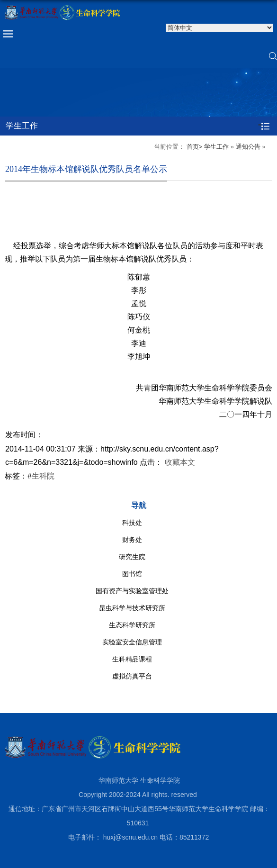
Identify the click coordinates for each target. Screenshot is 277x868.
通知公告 (248, 147)
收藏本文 (180, 462)
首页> (195, 147)
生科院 (43, 476)
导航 (139, 505)
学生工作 (216, 147)
